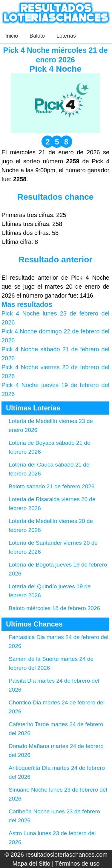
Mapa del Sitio (32, 864)
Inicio (12, 36)
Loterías (66, 36)
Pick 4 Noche (55, 69)
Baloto (37, 36)
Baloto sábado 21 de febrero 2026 (52, 486)
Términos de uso (77, 864)
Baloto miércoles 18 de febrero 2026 (54, 608)
